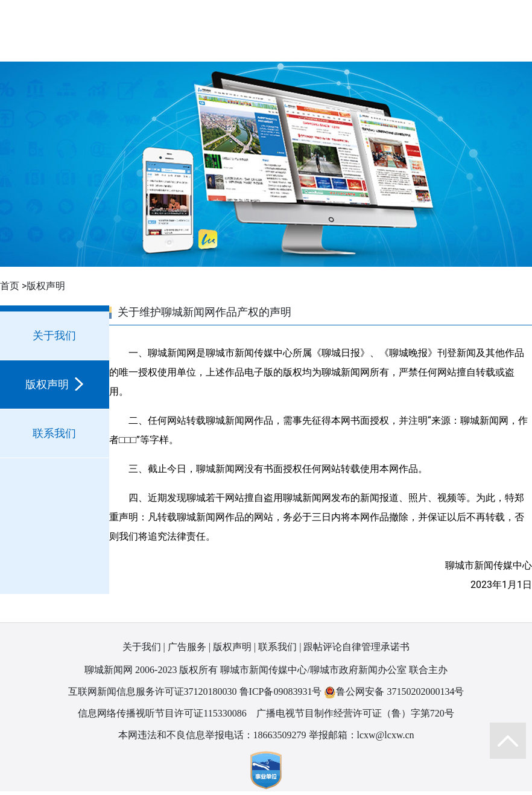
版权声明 (54, 384)
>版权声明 (43, 286)
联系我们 (54, 433)
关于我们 (54, 335)
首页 (10, 286)
